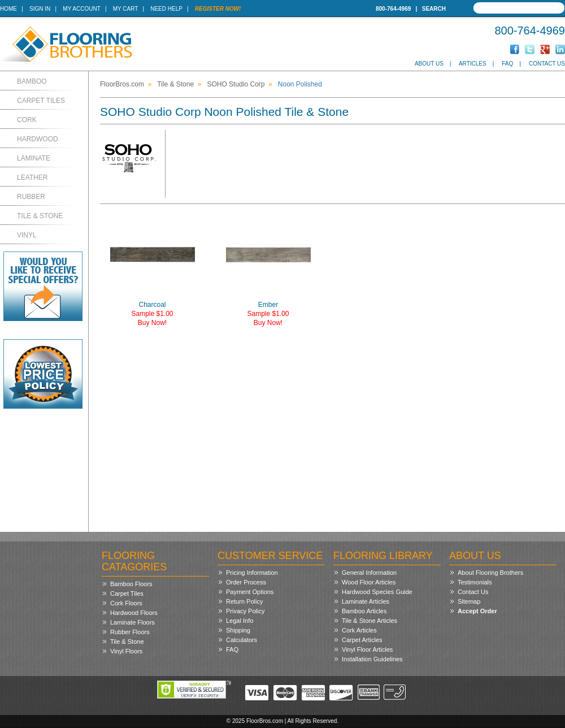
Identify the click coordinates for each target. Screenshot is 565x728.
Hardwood (38, 139)
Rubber (31, 197)
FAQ (507, 64)
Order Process (246, 582)
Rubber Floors (130, 632)
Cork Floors (126, 603)
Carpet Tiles (41, 101)
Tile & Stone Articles (370, 621)
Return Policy (244, 601)
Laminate (34, 158)
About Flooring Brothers (490, 573)
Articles (473, 64)
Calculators (242, 640)
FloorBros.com (122, 84)
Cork (27, 120)
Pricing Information (252, 573)
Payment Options (250, 592)
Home (8, 9)
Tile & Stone (40, 216)
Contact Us (547, 64)
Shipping (238, 630)
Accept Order (477, 611)
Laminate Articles (366, 601)
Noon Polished (300, 84)
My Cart (125, 9)
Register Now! (218, 9)
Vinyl (27, 235)
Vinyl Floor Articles (367, 649)
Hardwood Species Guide (377, 592)
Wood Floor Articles (369, 582)
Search (434, 9)
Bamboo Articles (364, 611)
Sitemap (469, 601)
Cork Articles (359, 630)
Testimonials (475, 582)
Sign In (40, 9)
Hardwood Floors (134, 613)
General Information (369, 573)
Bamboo (32, 81)
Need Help (166, 9)
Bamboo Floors (131, 584)
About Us (429, 64)
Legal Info (240, 621)
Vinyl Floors (126, 651)
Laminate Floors (132, 622)
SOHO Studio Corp (236, 84)
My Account (81, 9)
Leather (32, 177)
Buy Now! (152, 323)
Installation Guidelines (372, 659)
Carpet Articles (362, 640)
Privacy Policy (245, 611)
